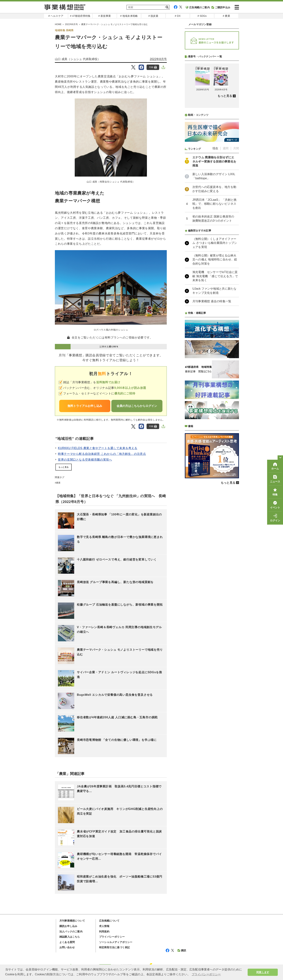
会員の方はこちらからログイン (137, 406)
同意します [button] (263, 972)
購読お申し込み (68, 926)
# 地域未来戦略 (129, 16)
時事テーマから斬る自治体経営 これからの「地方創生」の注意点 (102, 454)
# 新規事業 (105, 16)
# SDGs (202, 16)
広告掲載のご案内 (198, 7)
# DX (178, 16)
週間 (226, 148)
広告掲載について (109, 921)
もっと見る (64, 467)
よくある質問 (67, 942)
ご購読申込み (221, 7)
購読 (182, 950)
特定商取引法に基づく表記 (114, 947)
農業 (58, 483)
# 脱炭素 (153, 16)
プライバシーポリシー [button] (206, 974)
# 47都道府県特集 (80, 16)
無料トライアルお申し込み (85, 406)
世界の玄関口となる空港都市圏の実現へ (85, 460)
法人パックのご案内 (71, 931)
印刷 (153, 67)
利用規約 (104, 931)
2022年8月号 (158, 59)
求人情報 (104, 926)
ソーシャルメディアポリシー (116, 942)
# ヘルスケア (56, 16)
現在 (215, 148)
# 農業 (226, 16)
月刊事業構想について (72, 921)
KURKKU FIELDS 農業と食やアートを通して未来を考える (98, 448)
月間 (236, 148)
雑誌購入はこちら (70, 937)
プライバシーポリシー (112, 937)
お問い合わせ (67, 947)
